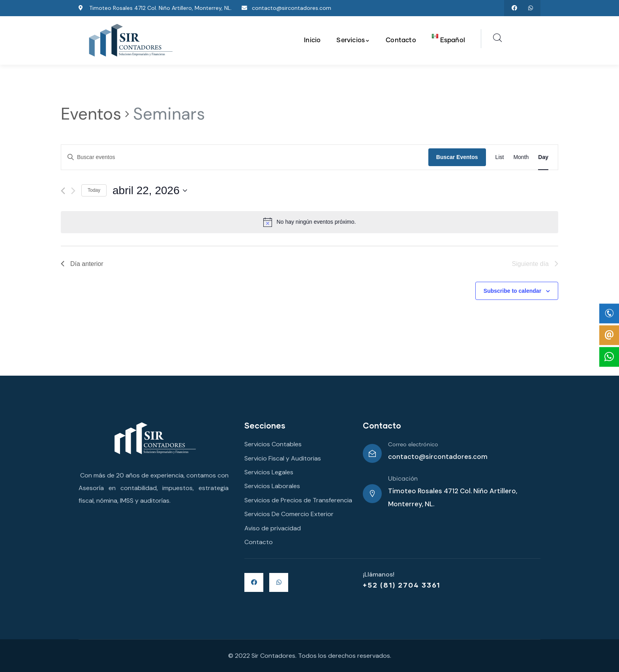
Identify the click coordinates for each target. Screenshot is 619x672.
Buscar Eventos (457, 157)
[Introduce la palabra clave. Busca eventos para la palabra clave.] (245, 157)
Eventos (91, 114)
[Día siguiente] (73, 191)
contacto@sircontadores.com (438, 457)
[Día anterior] (63, 191)
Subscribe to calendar (512, 291)
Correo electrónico (413, 445)
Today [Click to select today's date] (94, 190)
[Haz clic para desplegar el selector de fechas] (150, 191)
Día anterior (82, 264)
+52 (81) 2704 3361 (402, 585)
